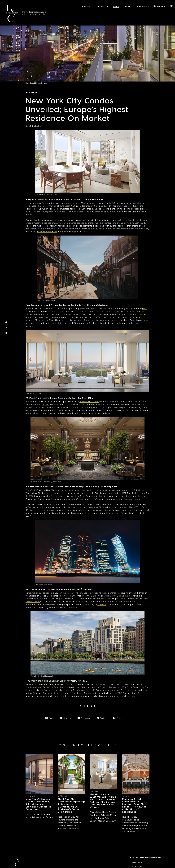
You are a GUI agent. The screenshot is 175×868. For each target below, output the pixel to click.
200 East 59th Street (70, 206)
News (116, 6)
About (128, 6)
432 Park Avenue (120, 203)
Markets (85, 6)
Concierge (143, 6)
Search (161, 6)
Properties (102, 6)
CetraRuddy (100, 206)
